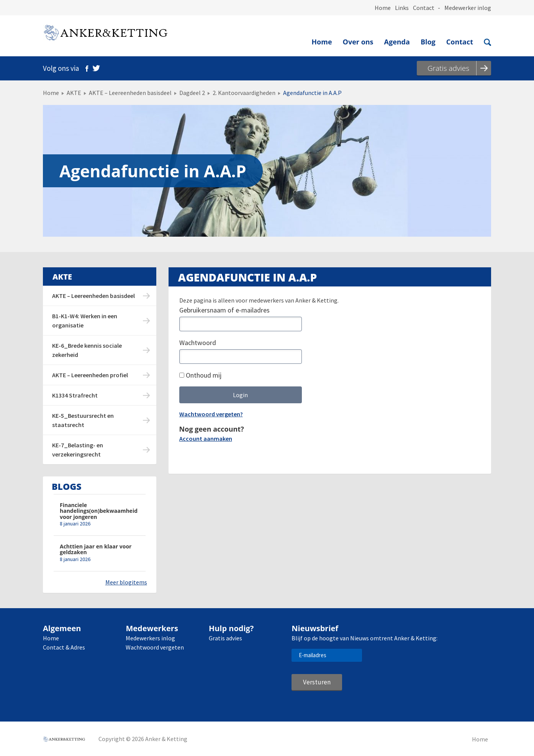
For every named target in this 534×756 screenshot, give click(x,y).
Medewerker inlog (468, 8)
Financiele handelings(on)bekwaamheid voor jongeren (99, 511)
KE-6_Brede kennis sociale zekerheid (87, 350)
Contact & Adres (64, 647)
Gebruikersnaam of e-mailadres (224, 310)
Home (383, 8)
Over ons (358, 42)
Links (402, 8)
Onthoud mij (200, 375)
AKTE (74, 93)
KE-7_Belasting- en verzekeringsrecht (78, 450)
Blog (428, 42)
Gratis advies (225, 638)
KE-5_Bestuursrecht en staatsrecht (83, 420)
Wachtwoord (198, 343)
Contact (424, 8)
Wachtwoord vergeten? (211, 414)
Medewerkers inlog (150, 638)
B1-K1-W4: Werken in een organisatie (85, 321)
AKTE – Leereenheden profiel (90, 375)
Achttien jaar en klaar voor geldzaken (96, 549)
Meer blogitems (126, 582)
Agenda (397, 42)
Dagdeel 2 (192, 93)
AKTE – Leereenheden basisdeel (130, 93)
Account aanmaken (206, 439)
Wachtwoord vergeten (155, 647)
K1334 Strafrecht (75, 395)
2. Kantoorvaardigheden (244, 93)
